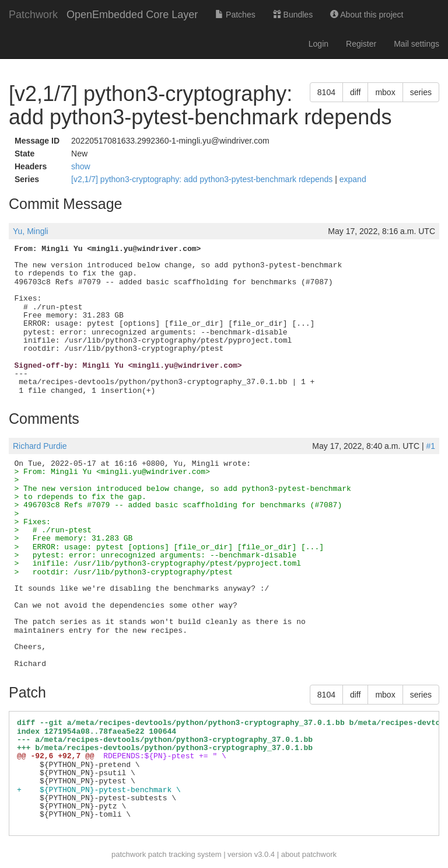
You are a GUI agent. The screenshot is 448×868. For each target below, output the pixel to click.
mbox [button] (385, 92)
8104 (326, 92)
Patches (235, 15)
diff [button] (355, 92)
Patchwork (33, 15)
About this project (367, 15)
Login (318, 44)
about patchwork (309, 854)
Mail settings (416, 44)
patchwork (129, 854)
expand (353, 179)
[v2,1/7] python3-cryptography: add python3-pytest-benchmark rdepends (203, 179)
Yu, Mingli (31, 231)
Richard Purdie (40, 446)
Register (361, 44)
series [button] (421, 92)
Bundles (293, 15)
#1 (430, 446)
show (81, 166)
